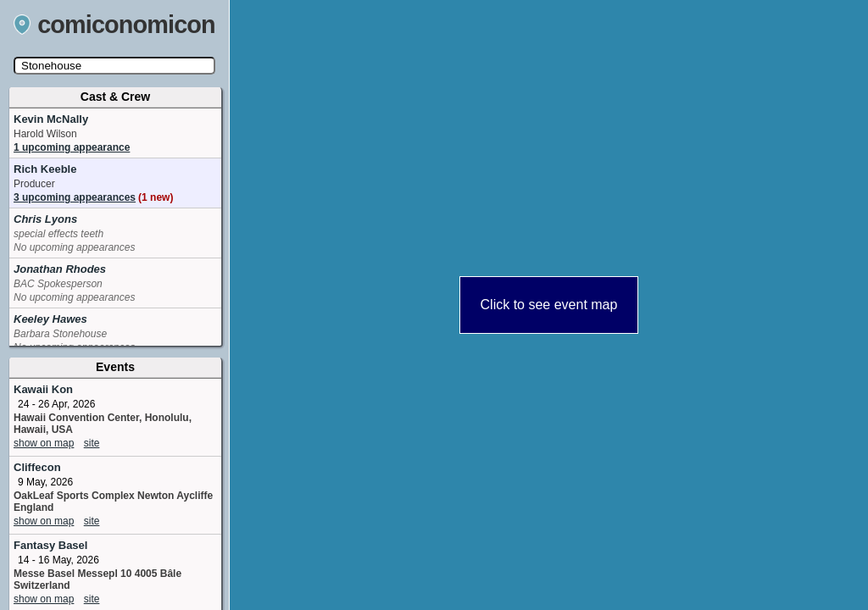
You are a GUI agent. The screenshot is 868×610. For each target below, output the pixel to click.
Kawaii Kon (43, 389)
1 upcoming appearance (72, 147)
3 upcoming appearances (93, 197)
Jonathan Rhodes (60, 269)
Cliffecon (37, 467)
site (92, 443)
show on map (44, 443)
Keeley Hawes (50, 319)
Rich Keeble (45, 169)
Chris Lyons (45, 219)
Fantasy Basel (50, 545)
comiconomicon (114, 25)
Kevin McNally (51, 119)
